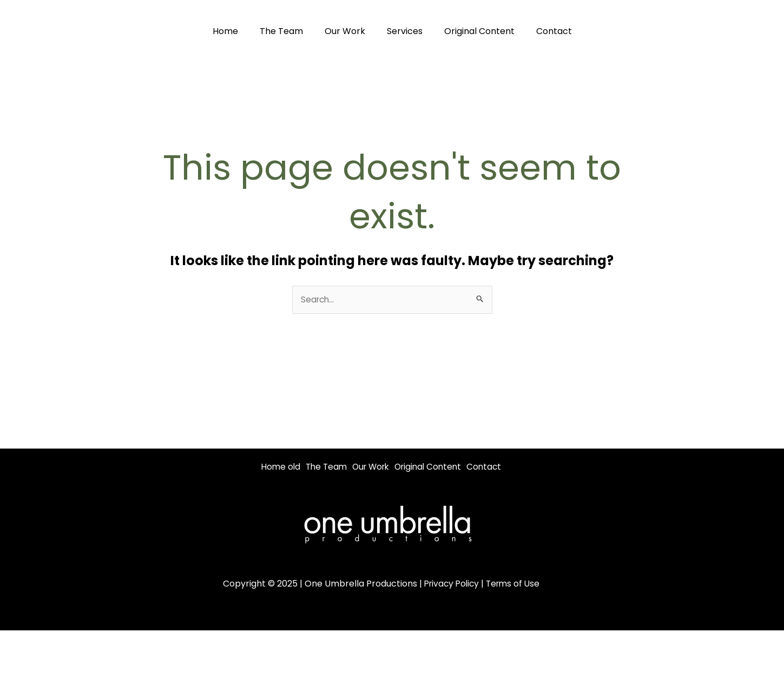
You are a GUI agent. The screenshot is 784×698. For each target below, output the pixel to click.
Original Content (473, 31)
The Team (288, 31)
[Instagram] (732, 31)
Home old (282, 467)
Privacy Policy (450, 597)
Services (403, 31)
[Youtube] (756, 31)
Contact (543, 31)
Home (236, 31)
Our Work (347, 31)
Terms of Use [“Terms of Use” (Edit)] (515, 597)
